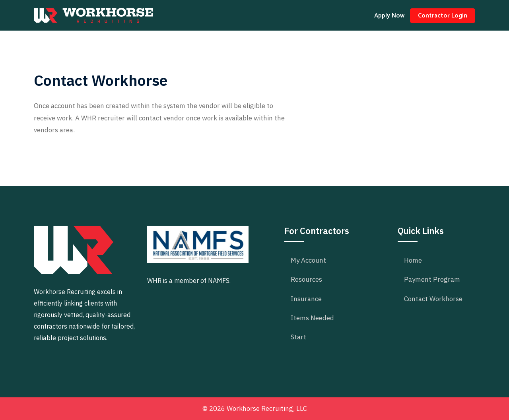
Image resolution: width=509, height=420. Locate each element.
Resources (306, 279)
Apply (389, 16)
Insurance (306, 299)
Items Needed (312, 318)
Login (443, 16)
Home (413, 260)
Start (298, 337)
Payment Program (432, 279)
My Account (308, 260)
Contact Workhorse (433, 299)
